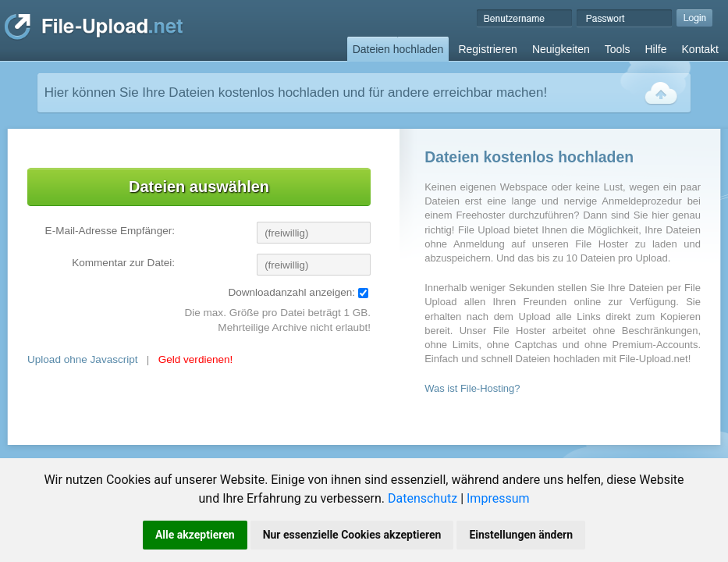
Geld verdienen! (196, 359)
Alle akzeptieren (195, 535)
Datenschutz (423, 498)
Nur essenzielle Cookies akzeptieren (352, 535)
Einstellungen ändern (521, 535)
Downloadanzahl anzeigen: (291, 292)
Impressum (498, 498)
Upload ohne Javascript (83, 359)
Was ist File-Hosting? (472, 388)
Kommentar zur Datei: (123, 263)
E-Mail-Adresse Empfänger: (110, 231)
